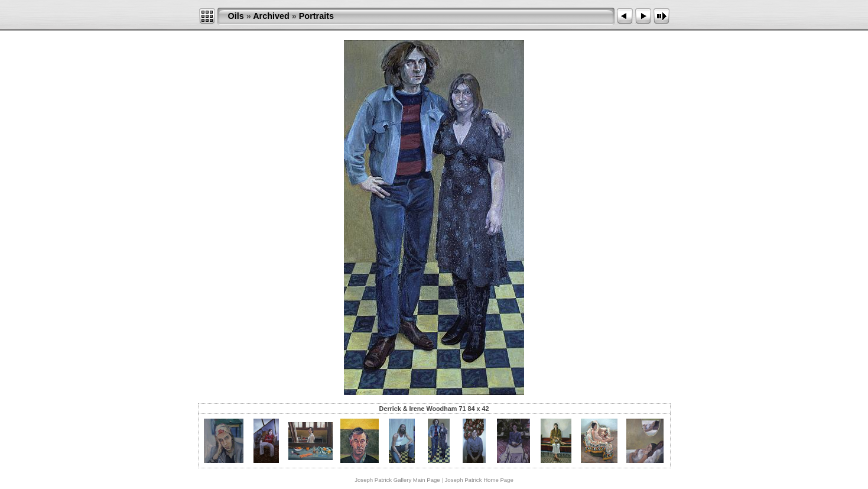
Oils (236, 16)
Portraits (316, 16)
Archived (271, 16)
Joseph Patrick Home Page (479, 480)
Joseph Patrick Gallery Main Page (397, 480)
